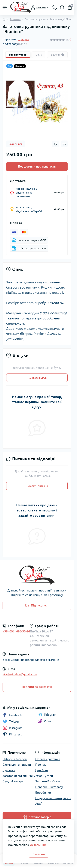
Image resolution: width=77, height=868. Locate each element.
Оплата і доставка (48, 759)
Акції (39, 804)
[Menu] (5, 8)
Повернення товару (49, 787)
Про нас (41, 765)
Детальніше (38, 845)
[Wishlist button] (56, 144)
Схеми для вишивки (17, 765)
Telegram (47, 715)
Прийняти (39, 854)
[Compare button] (64, 144)
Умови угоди (44, 776)
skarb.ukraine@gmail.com (20, 674)
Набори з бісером (15, 759)
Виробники (43, 792)
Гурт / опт (42, 770)
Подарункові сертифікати (53, 798)
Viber (44, 721)
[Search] (62, 8)
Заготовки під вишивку (19, 776)
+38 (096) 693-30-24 (16, 631)
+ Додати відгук (37, 378)
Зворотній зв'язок (48, 781)
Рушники (15, 19)
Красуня (24, 39)
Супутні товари (13, 781)
